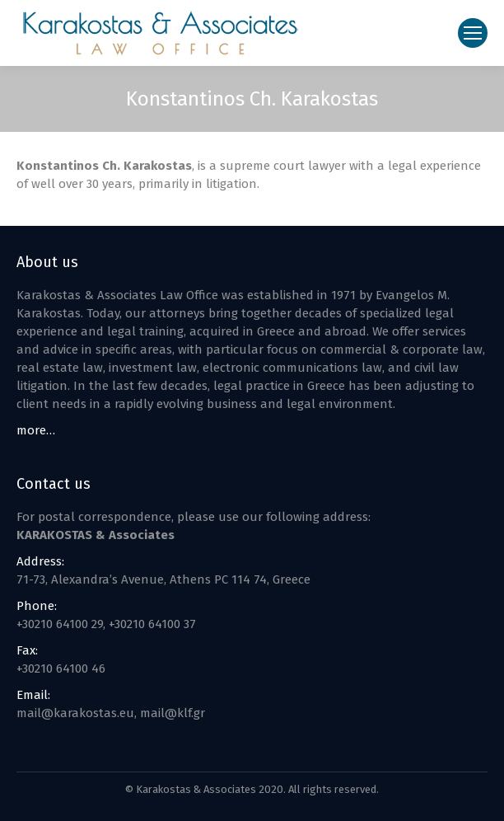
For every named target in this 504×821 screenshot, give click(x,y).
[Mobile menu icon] (473, 33)
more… (36, 430)
